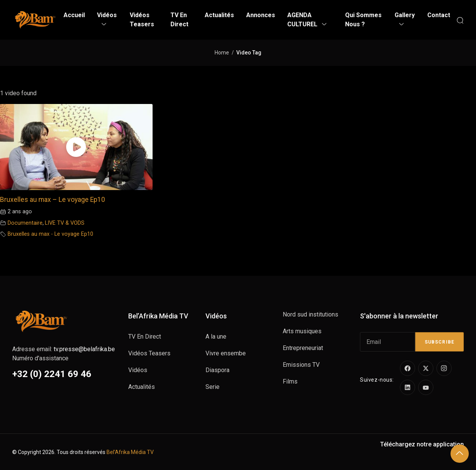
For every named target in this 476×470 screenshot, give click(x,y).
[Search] (460, 20)
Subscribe (439, 342)
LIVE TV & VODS (65, 223)
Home (222, 53)
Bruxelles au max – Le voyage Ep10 (53, 200)
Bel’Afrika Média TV (130, 452)
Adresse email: (64, 349)
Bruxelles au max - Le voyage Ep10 (50, 234)
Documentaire (25, 223)
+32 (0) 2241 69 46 (52, 374)
